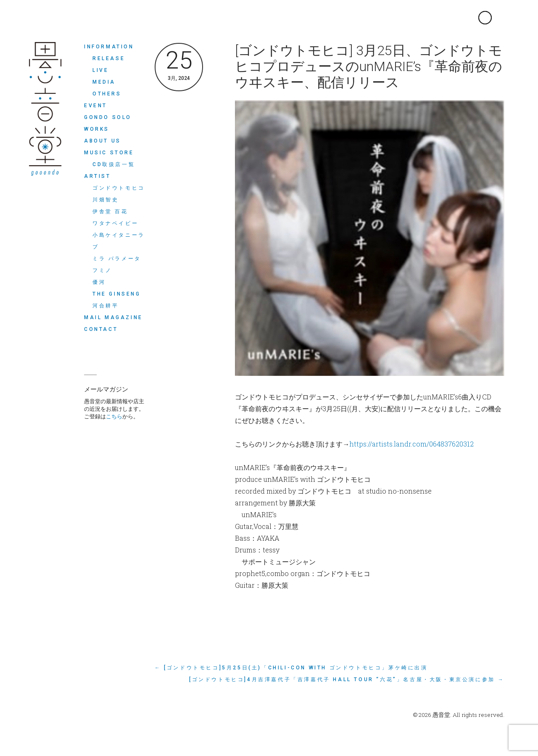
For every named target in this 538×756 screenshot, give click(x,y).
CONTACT (101, 329)
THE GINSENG (117, 294)
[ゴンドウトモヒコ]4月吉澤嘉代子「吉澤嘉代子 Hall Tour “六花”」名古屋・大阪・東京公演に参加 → (347, 679)
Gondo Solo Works (108, 123)
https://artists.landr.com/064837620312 (411, 444)
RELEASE (109, 58)
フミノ (102, 270)
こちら (114, 416)
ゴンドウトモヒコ (119, 188)
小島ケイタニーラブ (119, 241)
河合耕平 (105, 306)
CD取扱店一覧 (114, 164)
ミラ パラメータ (117, 259)
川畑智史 (105, 200)
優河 (99, 282)
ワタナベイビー (115, 223)
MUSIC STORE (109, 153)
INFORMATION (109, 47)
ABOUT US (103, 141)
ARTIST (98, 176)
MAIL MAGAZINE (113, 317)
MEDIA (104, 82)
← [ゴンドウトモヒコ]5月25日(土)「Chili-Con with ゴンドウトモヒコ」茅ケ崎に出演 (291, 668)
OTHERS (107, 94)
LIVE (100, 70)
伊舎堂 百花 (110, 211)
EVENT (96, 106)
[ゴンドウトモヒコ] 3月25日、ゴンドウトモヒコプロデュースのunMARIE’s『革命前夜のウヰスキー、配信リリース (369, 66)
